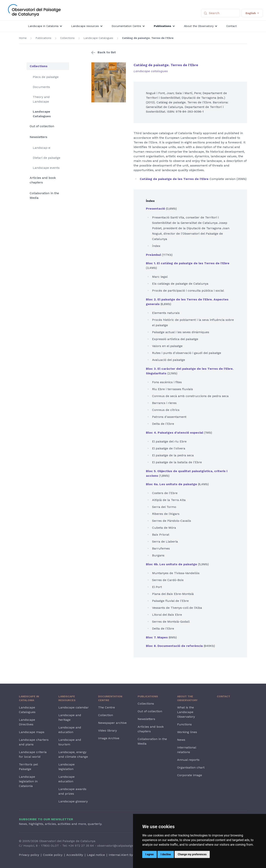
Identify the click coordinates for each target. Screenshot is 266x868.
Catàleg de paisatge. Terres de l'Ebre (148, 38)
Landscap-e (42, 148)
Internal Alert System (125, 855)
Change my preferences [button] (192, 854)
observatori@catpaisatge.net (118, 846)
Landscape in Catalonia (29, 698)
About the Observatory (187, 698)
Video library (107, 730)
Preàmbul (153, 255)
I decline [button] (166, 854)
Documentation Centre (110, 698)
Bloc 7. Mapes (157, 637)
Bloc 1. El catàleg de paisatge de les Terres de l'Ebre (188, 263)
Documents (41, 87)
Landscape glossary (73, 801)
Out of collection (42, 126)
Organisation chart (191, 767)
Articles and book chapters (43, 180)
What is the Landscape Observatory (186, 712)
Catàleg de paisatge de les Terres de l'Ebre (174, 179)
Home (23, 38)
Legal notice (96, 855)
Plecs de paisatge (46, 77)
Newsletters (38, 137)
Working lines (187, 732)
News (181, 740)
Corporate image (190, 775)
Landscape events (46, 168)
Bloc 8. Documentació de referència (174, 646)
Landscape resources (67, 698)
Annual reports (188, 760)
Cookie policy (53, 855)
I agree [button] (149, 854)
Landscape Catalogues (98, 38)
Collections (67, 38)
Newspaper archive (112, 723)
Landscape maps (32, 732)
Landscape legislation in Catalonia (28, 781)
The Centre (106, 707)
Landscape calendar (74, 707)
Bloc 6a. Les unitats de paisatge (171, 484)
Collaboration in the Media (44, 195)
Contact (223, 696)
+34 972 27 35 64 (81, 846)
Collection (106, 715)
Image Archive (109, 738)
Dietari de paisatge (47, 158)
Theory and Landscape (41, 99)
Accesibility (75, 855)
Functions (184, 724)
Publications (43, 38)
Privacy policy (29, 855)
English (252, 13)
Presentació (155, 209)
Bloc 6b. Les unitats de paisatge (171, 564)
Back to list (107, 52)
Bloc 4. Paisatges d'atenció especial (175, 433)
